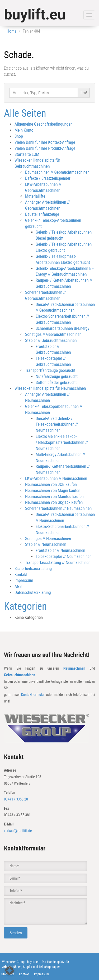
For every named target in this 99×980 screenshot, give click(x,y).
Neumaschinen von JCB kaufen (51, 484)
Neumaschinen (74, 668)
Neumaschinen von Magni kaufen (53, 491)
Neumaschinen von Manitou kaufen (54, 497)
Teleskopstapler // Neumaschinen (64, 556)
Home (12, 31)
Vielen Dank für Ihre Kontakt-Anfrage (45, 142)
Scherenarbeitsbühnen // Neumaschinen (58, 508)
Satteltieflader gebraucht (56, 383)
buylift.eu (35, 14)
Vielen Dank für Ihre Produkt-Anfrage (45, 148)
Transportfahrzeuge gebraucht (50, 370)
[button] (10, 971)
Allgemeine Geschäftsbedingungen (44, 124)
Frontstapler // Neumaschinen (60, 550)
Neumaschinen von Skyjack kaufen (54, 502)
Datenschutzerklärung (33, 592)
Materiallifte (35, 196)
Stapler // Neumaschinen (46, 544)
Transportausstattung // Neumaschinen (58, 563)
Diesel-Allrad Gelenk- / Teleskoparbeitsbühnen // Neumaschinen (57, 425)
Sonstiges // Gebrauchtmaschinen (53, 334)
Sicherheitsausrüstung (33, 569)
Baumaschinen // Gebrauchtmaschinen (57, 172)
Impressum (24, 580)
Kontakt (21, 575)
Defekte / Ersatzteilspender (48, 178)
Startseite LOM (27, 154)
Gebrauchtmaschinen (20, 675)
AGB (18, 586)
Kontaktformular (33, 695)
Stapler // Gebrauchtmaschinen (51, 340)
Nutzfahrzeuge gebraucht (57, 376)
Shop (19, 136)
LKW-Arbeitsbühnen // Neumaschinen (56, 478)
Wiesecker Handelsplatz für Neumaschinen (50, 388)
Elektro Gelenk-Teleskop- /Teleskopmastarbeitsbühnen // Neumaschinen (62, 442)
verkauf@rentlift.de (18, 831)
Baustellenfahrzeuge (42, 214)
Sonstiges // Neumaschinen (48, 539)
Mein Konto (24, 130)
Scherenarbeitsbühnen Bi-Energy (62, 328)
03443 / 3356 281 (17, 799)
